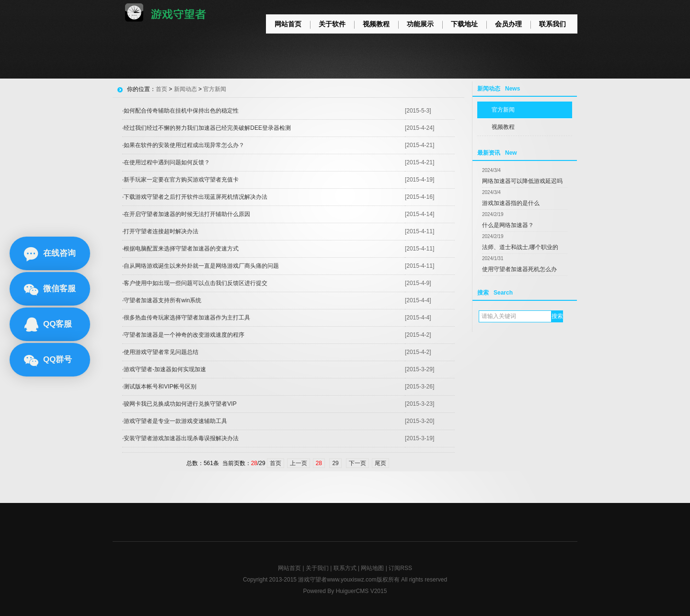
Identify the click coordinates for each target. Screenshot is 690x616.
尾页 (380, 463)
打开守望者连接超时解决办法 (161, 231)
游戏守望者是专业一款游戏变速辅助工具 (175, 421)
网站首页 (288, 24)
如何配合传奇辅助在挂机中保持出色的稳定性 (181, 111)
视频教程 (376, 24)
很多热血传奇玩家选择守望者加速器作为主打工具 (187, 318)
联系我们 (552, 24)
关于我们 (317, 568)
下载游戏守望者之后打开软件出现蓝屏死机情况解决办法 (195, 197)
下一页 (357, 463)
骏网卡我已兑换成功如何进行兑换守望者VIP (180, 404)
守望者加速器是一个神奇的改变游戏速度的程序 (184, 335)
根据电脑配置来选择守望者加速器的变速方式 (181, 249)
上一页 (299, 463)
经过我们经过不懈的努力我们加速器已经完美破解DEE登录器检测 (207, 128)
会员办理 (508, 24)
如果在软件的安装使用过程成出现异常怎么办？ (184, 145)
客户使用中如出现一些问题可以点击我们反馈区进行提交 (195, 283)
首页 (161, 89)
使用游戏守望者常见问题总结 (161, 352)
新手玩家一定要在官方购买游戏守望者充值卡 (181, 180)
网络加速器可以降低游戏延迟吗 (522, 181)
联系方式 (345, 568)
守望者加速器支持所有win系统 (162, 300)
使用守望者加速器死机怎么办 (519, 269)
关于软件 (332, 24)
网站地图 (372, 568)
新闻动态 (185, 89)
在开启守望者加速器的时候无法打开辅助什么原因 (187, 214)
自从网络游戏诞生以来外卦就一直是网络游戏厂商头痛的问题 (201, 266)
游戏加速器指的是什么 (511, 203)
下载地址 (464, 24)
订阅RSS (400, 568)
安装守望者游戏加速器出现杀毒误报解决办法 (181, 438)
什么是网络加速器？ (508, 225)
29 (335, 463)
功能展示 (420, 24)
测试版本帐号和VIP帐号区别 (160, 387)
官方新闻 (503, 110)
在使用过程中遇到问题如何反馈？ (167, 162)
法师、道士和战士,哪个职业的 (520, 247)
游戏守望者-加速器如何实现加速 (165, 369)
